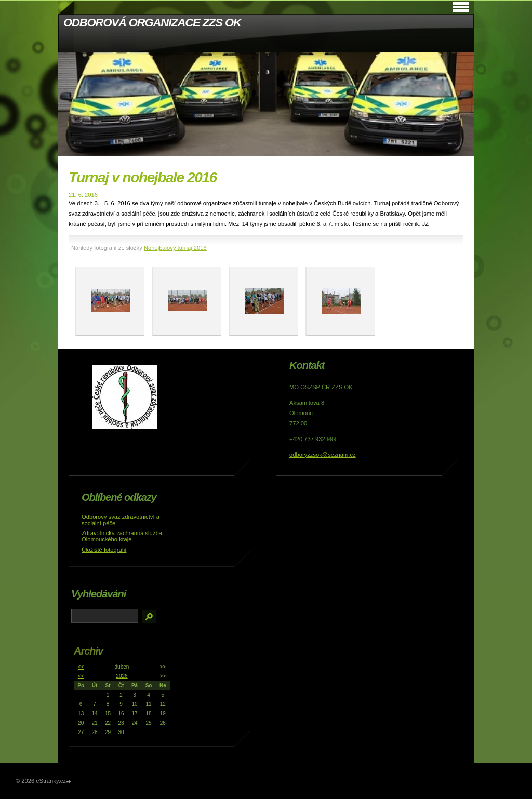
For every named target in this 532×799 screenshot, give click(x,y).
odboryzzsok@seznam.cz (323, 455)
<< (81, 667)
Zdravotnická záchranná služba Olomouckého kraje (122, 536)
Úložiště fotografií (104, 550)
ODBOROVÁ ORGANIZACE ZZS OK (152, 23)
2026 (122, 676)
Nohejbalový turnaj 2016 (175, 248)
